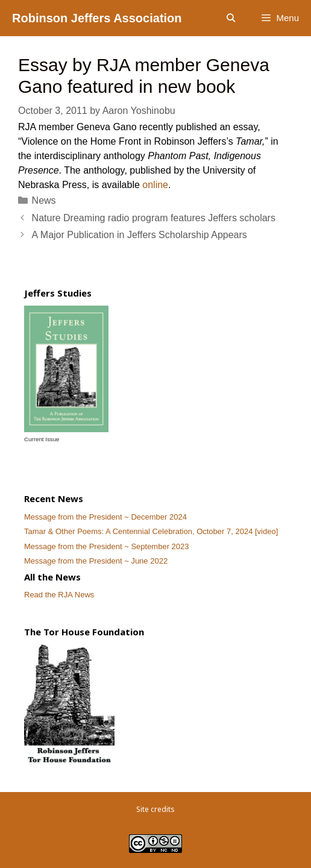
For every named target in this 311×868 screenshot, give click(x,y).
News (44, 200)
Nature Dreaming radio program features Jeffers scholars (154, 218)
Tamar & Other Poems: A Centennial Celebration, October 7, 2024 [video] (151, 531)
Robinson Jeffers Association (97, 18)
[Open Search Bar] (231, 18)
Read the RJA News (59, 595)
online (155, 185)
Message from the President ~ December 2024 (105, 517)
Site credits (155, 809)
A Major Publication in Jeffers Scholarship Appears (140, 235)
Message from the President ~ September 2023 (107, 546)
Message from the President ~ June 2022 (96, 561)
